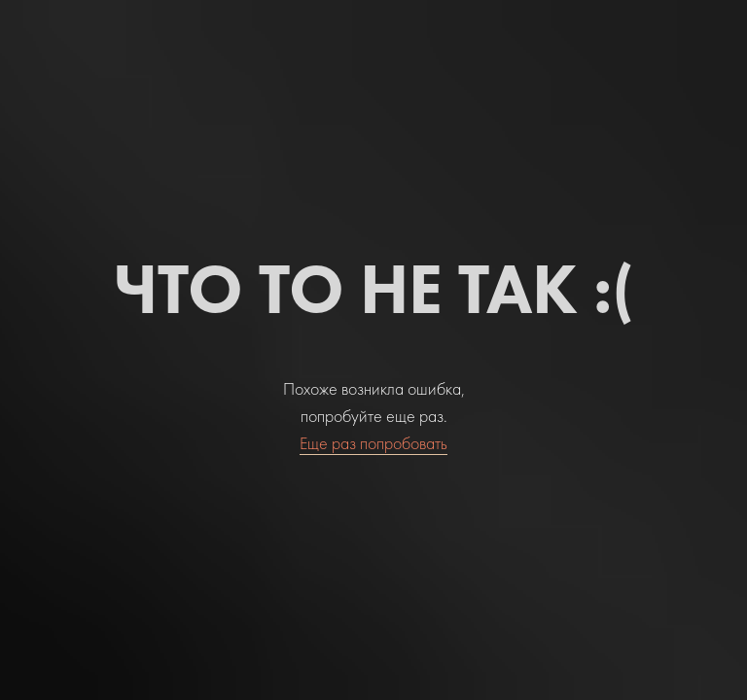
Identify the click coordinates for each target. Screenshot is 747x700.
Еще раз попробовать (373, 443)
